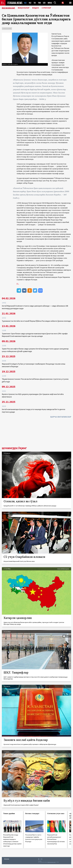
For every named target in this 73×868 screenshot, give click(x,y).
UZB (44, 3)
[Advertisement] (36, 433)
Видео (36, 8)
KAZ (25, 3)
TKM (39, 3)
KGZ (30, 3)
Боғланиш (7, 859)
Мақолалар (24, 8)
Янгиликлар (8, 8)
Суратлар (46, 8)
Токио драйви (9, 813)
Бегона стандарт (32, 813)
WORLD (50, 3)
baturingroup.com (52, 862)
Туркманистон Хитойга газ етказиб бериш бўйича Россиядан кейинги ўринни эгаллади (36, 321)
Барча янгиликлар (61, 417)
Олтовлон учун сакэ (56, 813)
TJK (35, 3)
